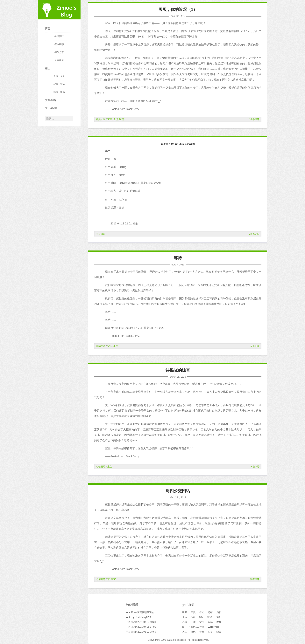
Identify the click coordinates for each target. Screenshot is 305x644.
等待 (178, 258)
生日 (210, 632)
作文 (202, 612)
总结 (210, 612)
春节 (202, 632)
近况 (116, 119)
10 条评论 (254, 119)
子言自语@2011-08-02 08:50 (141, 632)
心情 (185, 622)
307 (201, 617)
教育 (219, 622)
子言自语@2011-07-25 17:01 (141, 627)
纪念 (219, 632)
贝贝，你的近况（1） (178, 9)
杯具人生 (101, 119)
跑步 (219, 612)
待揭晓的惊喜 (178, 370)
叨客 (185, 612)
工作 (193, 622)
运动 (193, 617)
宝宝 (110, 119)
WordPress (214, 627)
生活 (185, 617)
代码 (193, 632)
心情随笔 (101, 467)
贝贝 (193, 612)
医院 (122, 119)
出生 (116, 346)
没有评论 (255, 579)
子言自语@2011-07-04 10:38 (141, 622)
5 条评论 (255, 346)
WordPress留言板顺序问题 (140, 612)
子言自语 (101, 234)
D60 (218, 617)
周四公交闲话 (178, 491)
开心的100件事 (196, 627)
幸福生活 (101, 346)
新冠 (209, 617)
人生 (185, 632)
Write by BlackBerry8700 (139, 617)
